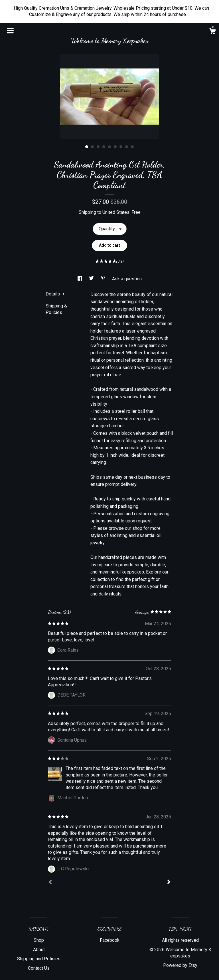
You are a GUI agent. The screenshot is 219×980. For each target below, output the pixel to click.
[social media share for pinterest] (104, 279)
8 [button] (127, 147)
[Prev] (50, 883)
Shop (39, 940)
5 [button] (109, 147)
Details (55, 294)
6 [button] (115, 147)
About (39, 950)
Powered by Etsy (180, 965)
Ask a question (127, 279)
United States (116, 212)
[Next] (169, 882)
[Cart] (212, 32)
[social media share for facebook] (80, 279)
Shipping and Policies (39, 959)
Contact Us (39, 968)
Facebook (110, 940)
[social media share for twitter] (92, 279)
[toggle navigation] (10, 31)
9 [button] (132, 147)
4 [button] (104, 147)
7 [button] (121, 147)
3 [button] (98, 147)
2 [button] (92, 147)
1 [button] (87, 147)
